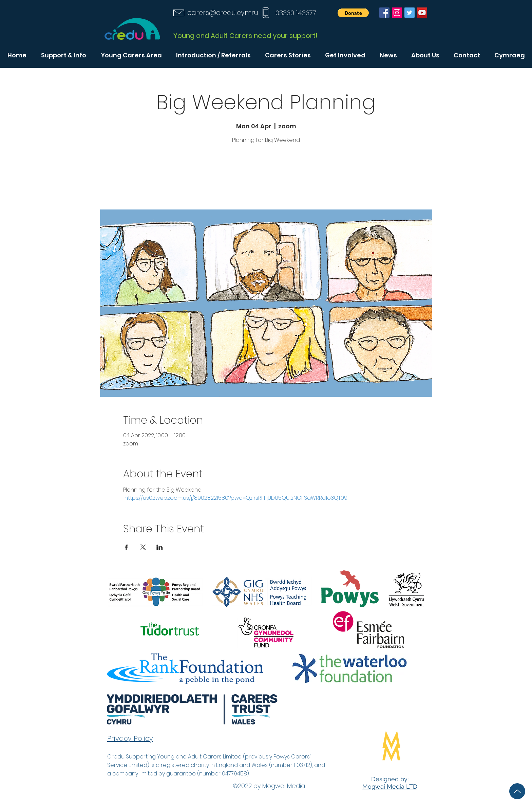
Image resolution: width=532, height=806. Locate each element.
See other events (266, 178)
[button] (353, 13)
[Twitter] (410, 13)
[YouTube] (422, 13)
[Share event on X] (143, 547)
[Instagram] (397, 13)
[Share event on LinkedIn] (160, 547)
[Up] (517, 791)
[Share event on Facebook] (126, 547)
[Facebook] (384, 13)
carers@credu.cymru (223, 13)
